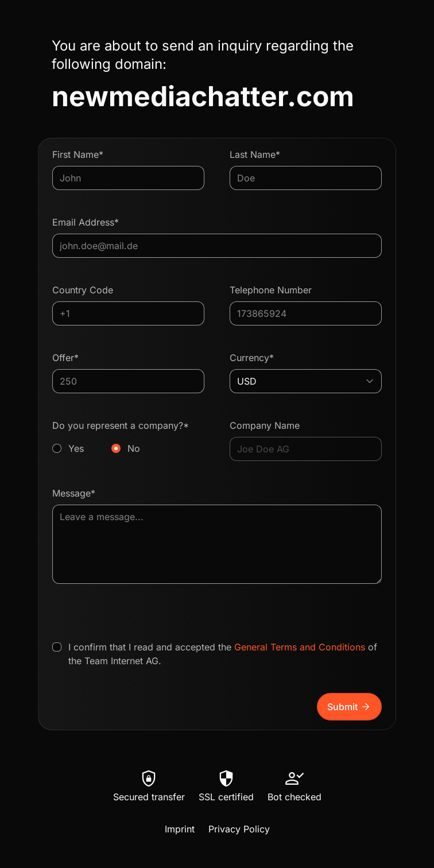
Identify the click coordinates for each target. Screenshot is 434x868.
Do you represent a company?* (128, 437)
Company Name (265, 425)
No (134, 448)
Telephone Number (271, 290)
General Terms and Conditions (300, 647)
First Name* (78, 154)
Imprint (180, 829)
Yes (76, 448)
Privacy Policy (239, 829)
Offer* (65, 358)
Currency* (252, 358)
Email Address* (86, 222)
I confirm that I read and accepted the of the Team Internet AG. (223, 654)
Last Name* (255, 154)
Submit (349, 707)
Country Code (83, 290)
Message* (74, 493)
